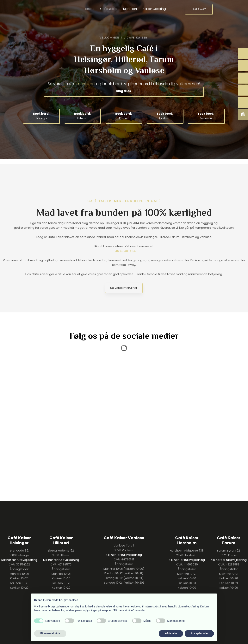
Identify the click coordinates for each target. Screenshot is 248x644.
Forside (89, 9)
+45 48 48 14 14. (124, 251)
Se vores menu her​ (124, 288)
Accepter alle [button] (199, 633)
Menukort (130, 9)
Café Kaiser (109, 9)
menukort (86, 84)
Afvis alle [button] (171, 633)
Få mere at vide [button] (50, 633)
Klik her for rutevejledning (19, 560)
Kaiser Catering (154, 9)
